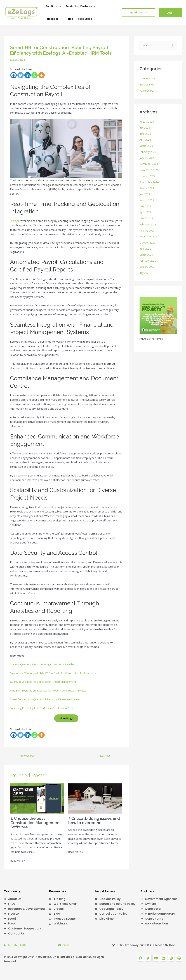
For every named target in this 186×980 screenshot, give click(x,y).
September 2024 (150, 182)
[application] (59, 6)
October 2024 (148, 176)
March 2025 (147, 146)
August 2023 (147, 201)
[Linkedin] (28, 75)
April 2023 (146, 213)
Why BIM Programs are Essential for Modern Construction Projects (52, 695)
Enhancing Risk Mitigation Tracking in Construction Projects (46, 712)
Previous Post (27, 760)
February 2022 (149, 261)
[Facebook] (14, 75)
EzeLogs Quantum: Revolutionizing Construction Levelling (45, 669)
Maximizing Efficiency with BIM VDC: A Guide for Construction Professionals (56, 677)
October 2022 (148, 243)
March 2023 (147, 219)
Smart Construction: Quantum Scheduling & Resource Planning (48, 704)
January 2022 (148, 267)
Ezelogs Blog (18, 59)
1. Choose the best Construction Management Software (34, 828)
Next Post (106, 760)
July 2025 (145, 128)
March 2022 (147, 255)
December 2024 (150, 164)
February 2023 (149, 225)
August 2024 (147, 189)
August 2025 (147, 122)
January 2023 (148, 231)
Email (66, 953)
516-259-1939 (17, 953)
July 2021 (145, 273)
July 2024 (145, 194)
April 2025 (146, 140)
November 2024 (150, 170)
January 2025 (148, 158)
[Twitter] (21, 75)
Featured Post (149, 91)
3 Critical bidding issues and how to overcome (92, 826)
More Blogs (66, 723)
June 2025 (146, 134)
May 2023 (146, 207)
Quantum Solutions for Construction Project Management (45, 686)
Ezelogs (15, 221)
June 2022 (146, 249)
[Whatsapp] (35, 75)
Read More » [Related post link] (18, 866)
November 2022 (150, 237)
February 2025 (149, 152)
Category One (148, 79)
